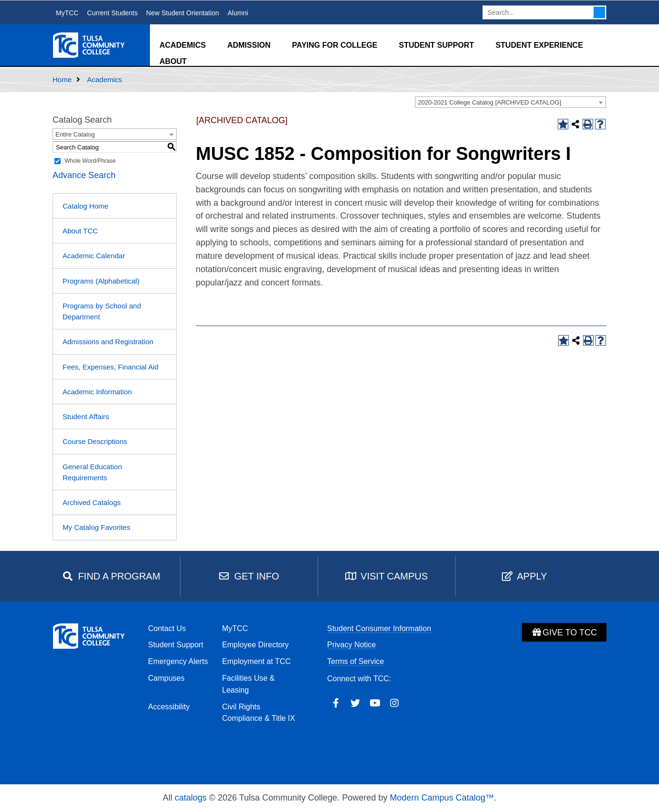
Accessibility (169, 707)
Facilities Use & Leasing (248, 684)
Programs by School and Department (102, 311)
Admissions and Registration (108, 342)
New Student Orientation (183, 13)
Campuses (166, 678)
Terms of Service (356, 661)
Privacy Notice (351, 645)
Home (62, 79)
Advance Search (84, 175)
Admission (249, 45)
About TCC (80, 231)
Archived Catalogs (92, 502)
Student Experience (539, 45)
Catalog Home (85, 206)
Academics (183, 45)
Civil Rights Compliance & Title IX (259, 713)
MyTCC (67, 13)
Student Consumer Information (379, 628)
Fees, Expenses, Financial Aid (111, 367)
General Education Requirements (92, 472)
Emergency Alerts (178, 661)
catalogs (191, 798)
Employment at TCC (256, 661)
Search (599, 12)
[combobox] (510, 102)
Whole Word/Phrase (90, 161)
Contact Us (167, 628)
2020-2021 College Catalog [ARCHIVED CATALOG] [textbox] (489, 102)
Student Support (436, 45)
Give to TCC (564, 633)
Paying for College (335, 45)
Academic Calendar (94, 256)
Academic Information (97, 392)
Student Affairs (86, 417)
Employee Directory (255, 645)
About (173, 61)
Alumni (238, 13)
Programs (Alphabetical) (101, 281)
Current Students (112, 13)
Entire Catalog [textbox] (75, 134)
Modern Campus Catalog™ (442, 798)
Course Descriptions (95, 441)
